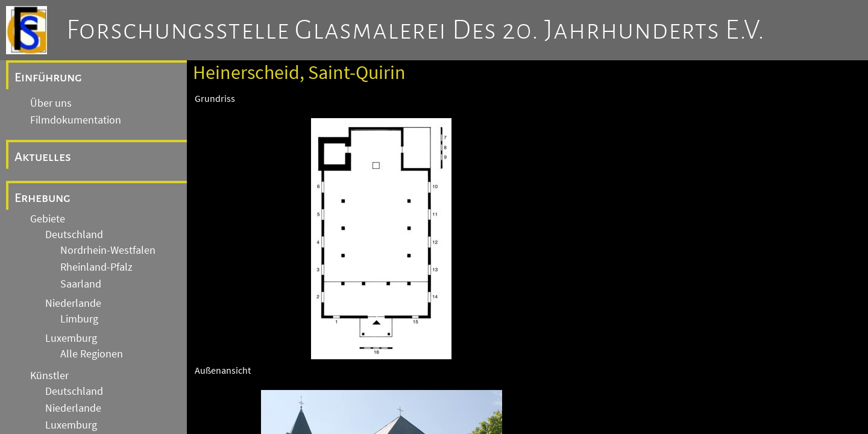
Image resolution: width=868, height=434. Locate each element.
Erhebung (42, 198)
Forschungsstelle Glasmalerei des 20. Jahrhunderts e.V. (416, 30)
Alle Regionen (92, 354)
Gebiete (48, 219)
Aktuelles (43, 157)
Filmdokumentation (76, 120)
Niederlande (73, 303)
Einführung (48, 77)
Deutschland (74, 234)
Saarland (81, 284)
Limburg (79, 319)
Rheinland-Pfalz (96, 267)
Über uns (51, 103)
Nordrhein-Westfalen (108, 250)
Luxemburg (71, 338)
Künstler (49, 376)
